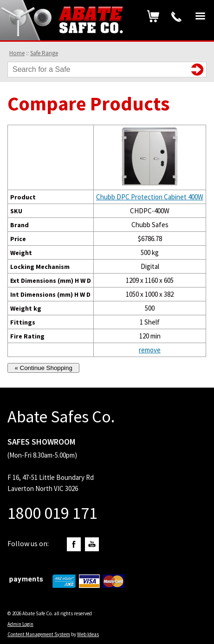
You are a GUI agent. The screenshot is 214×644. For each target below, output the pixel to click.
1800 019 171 (176, 17)
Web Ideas (88, 634)
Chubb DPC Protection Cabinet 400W (150, 197)
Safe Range (44, 53)
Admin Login (20, 624)
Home (17, 53)
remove (150, 350)
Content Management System (39, 634)
